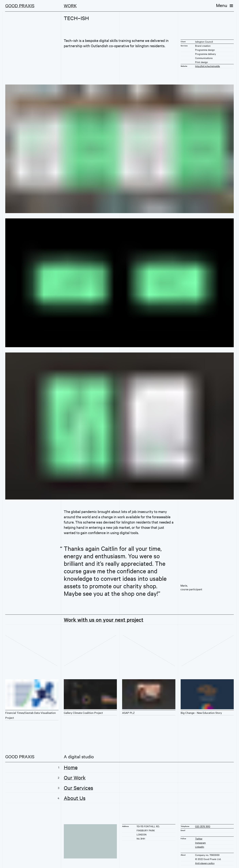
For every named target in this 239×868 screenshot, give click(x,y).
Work (70, 6)
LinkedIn (200, 847)
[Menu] (225, 5)
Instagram (200, 843)
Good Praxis (20, 6)
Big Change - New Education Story (201, 713)
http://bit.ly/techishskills (208, 66)
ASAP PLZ (128, 713)
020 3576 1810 (203, 826)
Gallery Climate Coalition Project (83, 713)
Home (71, 767)
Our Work (75, 778)
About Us (75, 798)
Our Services (78, 788)
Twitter (199, 839)
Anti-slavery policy (205, 863)
